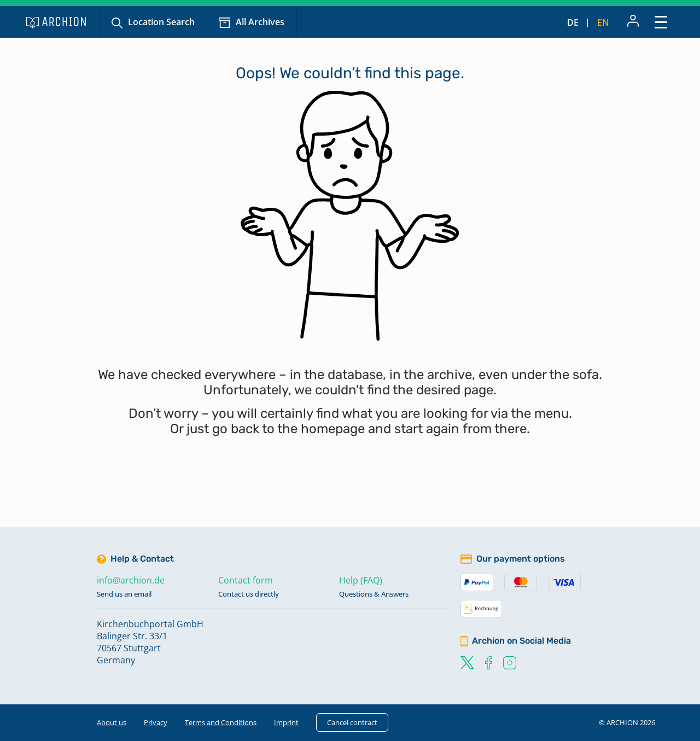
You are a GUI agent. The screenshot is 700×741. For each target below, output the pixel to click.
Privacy (156, 722)
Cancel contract (352, 722)
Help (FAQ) (361, 580)
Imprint (286, 722)
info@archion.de (131, 580)
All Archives (260, 22)
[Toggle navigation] (661, 22)
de (573, 22)
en (603, 22)
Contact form (246, 580)
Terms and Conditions (221, 722)
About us (112, 722)
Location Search (161, 22)
